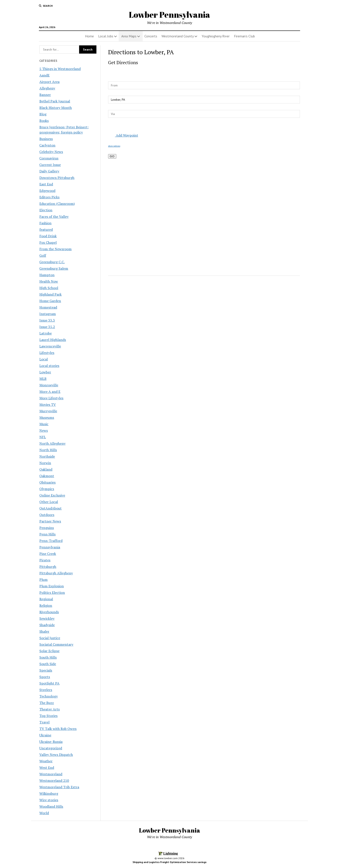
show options (114, 146)
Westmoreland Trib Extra (59, 787)
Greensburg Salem (54, 268)
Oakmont (47, 476)
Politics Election (52, 592)
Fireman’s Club (244, 36)
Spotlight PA (49, 683)
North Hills (48, 450)
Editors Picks (49, 197)
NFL (43, 437)
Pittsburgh (48, 567)
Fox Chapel (48, 242)
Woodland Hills (51, 806)
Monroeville (49, 385)
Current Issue (50, 165)
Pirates (45, 560)
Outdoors (47, 515)
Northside (47, 456)
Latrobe (46, 333)
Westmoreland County (178, 36)
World (44, 813)
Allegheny (47, 88)
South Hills (48, 657)
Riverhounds (49, 612)
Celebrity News (51, 152)
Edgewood (47, 191)
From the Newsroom (55, 249)
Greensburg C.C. (52, 262)
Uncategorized (51, 748)
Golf (43, 255)
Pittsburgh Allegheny (56, 573)
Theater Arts (50, 709)
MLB (43, 379)
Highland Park (50, 294)
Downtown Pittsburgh (57, 178)
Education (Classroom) (57, 204)
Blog (43, 114)
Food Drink (48, 236)
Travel (44, 722)
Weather (46, 761)
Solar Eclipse (49, 651)
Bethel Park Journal (55, 101)
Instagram (48, 314)
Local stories (49, 366)
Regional (46, 599)
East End (46, 184)
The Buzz (47, 703)
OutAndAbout (50, 508)
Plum (43, 580)
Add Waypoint (124, 135)
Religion (46, 605)
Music (44, 424)
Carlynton (47, 145)
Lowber (45, 372)
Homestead (48, 307)
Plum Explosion (52, 586)
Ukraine (45, 735)
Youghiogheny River (216, 36)
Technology (49, 696)
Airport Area (49, 82)
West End (47, 768)
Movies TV (48, 405)
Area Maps (129, 36)
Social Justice (50, 638)
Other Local (49, 502)
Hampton (47, 275)
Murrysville (48, 411)
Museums (47, 417)
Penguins (47, 528)
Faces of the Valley (54, 217)
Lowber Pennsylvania (169, 15)
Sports (45, 677)
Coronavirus (49, 158)
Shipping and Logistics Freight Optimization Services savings (169, 862)
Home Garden (50, 301)
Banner (45, 95)
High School (49, 288)
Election (46, 210)
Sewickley (47, 618)
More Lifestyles (51, 398)
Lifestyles (47, 353)
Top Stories (48, 716)
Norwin (45, 463)
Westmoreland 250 (54, 780)
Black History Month (56, 108)
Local (44, 359)
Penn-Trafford (51, 541)
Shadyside (47, 625)
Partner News (50, 521)
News (44, 430)
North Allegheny (52, 443)
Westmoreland (51, 774)
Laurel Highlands (53, 340)
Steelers (46, 690)
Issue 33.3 (47, 320)
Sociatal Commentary (56, 644)
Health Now (49, 281)
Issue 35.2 (47, 327)
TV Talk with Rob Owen (58, 729)
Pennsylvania (50, 547)
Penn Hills (47, 534)
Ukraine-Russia (51, 742)
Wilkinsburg (49, 793)
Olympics (47, 489)
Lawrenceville (50, 346)
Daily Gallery (49, 171)
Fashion (45, 223)
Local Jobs (106, 36)
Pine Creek (48, 554)
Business (46, 139)
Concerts (151, 36)
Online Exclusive (52, 495)
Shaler (44, 631)
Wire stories (49, 800)
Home (89, 36)
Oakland (46, 469)
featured (46, 229)
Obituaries (47, 482)
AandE (44, 75)
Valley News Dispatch (56, 755)
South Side (48, 664)
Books (44, 121)
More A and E (50, 392)
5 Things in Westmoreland (60, 69)
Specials (46, 670)
